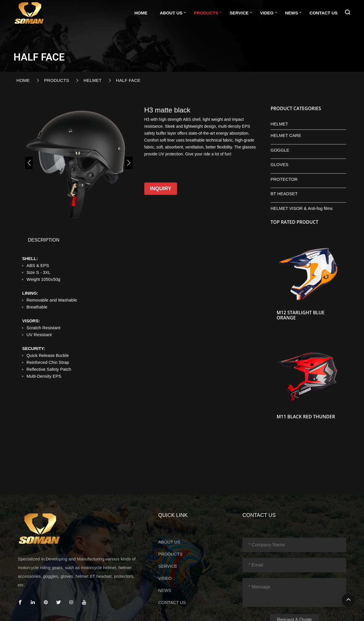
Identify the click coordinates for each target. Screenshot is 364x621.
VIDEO (267, 13)
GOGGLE (280, 150)
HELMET (93, 80)
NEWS (292, 13)
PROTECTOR (284, 179)
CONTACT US (324, 13)
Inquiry (161, 189)
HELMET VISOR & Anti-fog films (302, 208)
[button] (29, 163)
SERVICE (239, 13)
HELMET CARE (286, 135)
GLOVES (280, 164)
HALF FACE (128, 80)
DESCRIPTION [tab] (44, 240)
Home (141, 13)
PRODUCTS (206, 13)
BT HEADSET (284, 194)
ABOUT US (171, 13)
